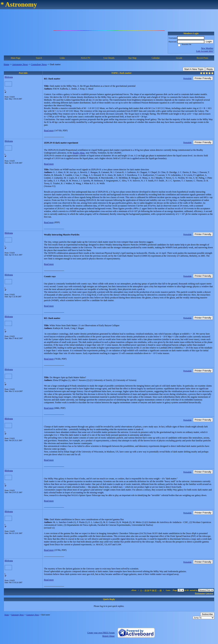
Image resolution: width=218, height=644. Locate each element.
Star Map (132, 58)
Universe (209, 593)
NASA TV (86, 58)
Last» (169, 590)
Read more (49, 131)
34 (148, 590)
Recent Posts (202, 58)
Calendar (156, 58)
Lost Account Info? (205, 51)
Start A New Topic (194, 69)
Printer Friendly (203, 78)
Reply (210, 69)
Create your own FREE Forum (101, 633)
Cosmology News (39, 64)
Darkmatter (200, 593)
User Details (109, 58)
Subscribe (207, 614)
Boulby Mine (79, 153)
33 (146, 590)
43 (161, 590)
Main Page (16, 58)
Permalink (187, 78)
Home (6, 64)
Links (62, 58)
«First (134, 590)
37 (156, 590)
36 (153, 590)
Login (209, 41)
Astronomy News (20, 64)
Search (39, 58)
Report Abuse (109, 636)
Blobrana (9, 77)
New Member (207, 48)
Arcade (179, 58)
